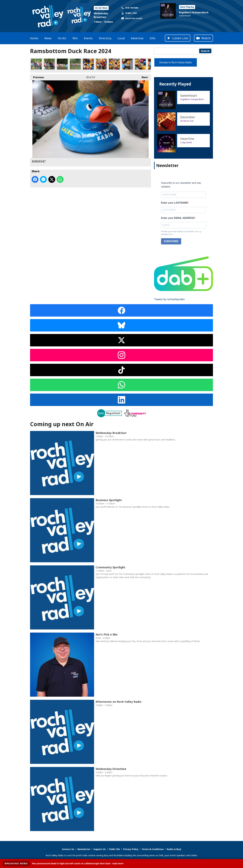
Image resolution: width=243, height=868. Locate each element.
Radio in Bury (174, 849)
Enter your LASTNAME (174, 203)
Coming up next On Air (62, 424)
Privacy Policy (131, 849)
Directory (105, 38)
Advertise (137, 38)
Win (75, 38)
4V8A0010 (36, 64)
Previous (37, 77)
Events (88, 38)
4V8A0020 (49, 64)
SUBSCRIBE (171, 241)
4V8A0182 (101, 64)
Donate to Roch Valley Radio (176, 62)
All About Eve (187, 121)
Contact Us (68, 849)
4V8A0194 (114, 64)
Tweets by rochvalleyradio (169, 299)
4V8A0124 (62, 64)
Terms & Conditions (153, 849)
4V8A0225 (140, 64)
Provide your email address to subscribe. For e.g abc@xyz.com (181, 233)
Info (153, 38)
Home (34, 38)
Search (205, 51)
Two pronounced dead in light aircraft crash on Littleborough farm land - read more (78, 863)
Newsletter (84, 849)
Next (143, 77)
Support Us (100, 849)
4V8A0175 (88, 64)
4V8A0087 (75, 64)
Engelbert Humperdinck (194, 12)
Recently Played (175, 84)
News (48, 38)
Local (121, 38)
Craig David (186, 142)
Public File (114, 849)
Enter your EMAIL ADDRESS (178, 218)
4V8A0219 (127, 64)
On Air (62, 38)
